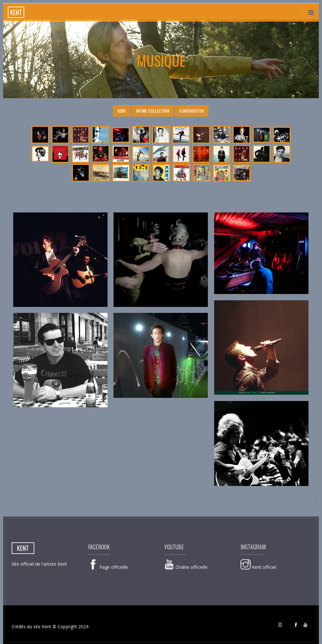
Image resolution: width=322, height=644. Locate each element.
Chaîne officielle (186, 567)
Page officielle (108, 567)
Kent (122, 111)
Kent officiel (258, 567)
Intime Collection (153, 111)
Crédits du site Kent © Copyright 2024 (50, 627)
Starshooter (192, 111)
